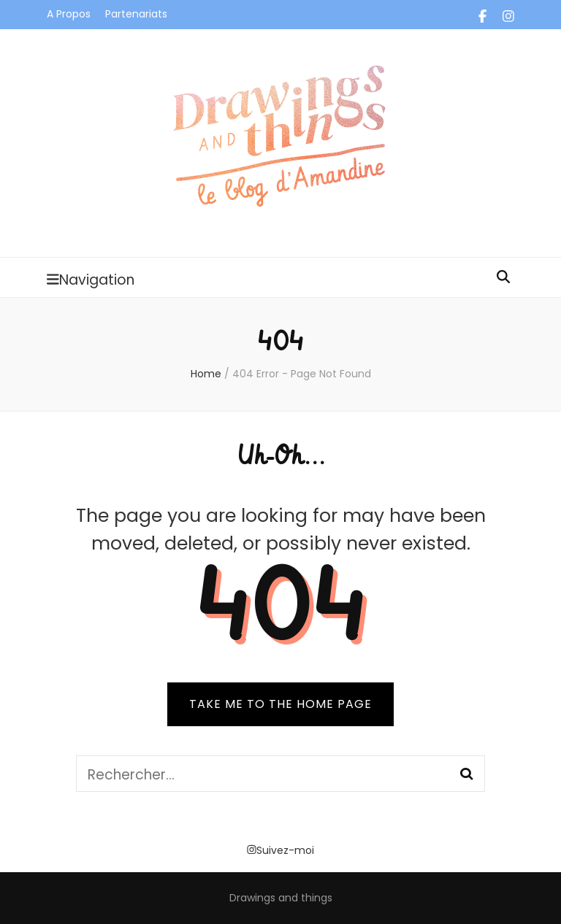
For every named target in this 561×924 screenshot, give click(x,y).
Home (206, 374)
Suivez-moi (280, 850)
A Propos (69, 14)
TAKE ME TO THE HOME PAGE (280, 704)
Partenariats (136, 14)
